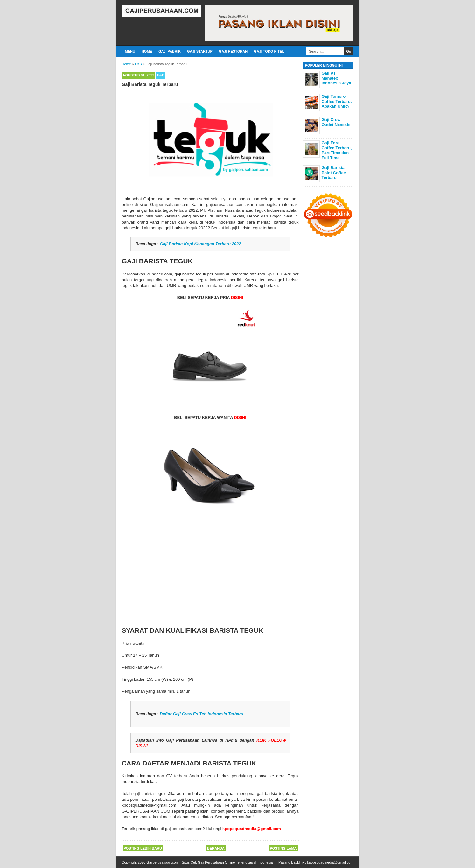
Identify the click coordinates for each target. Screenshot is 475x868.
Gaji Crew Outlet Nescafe (336, 122)
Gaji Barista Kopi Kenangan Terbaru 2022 (200, 244)
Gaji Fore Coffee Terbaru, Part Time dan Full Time (337, 150)
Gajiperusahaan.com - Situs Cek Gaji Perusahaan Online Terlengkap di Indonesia (210, 862)
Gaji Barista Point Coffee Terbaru (334, 173)
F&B (161, 75)
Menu (130, 51)
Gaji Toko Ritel (269, 51)
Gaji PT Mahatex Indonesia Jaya (336, 78)
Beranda (216, 848)
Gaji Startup (200, 51)
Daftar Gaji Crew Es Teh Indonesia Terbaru (202, 714)
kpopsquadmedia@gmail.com (330, 862)
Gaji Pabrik (170, 51)
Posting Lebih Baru (143, 848)
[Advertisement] (210, 576)
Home (147, 51)
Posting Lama (283, 848)
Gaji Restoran (233, 51)
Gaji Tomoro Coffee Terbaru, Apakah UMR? (337, 101)
